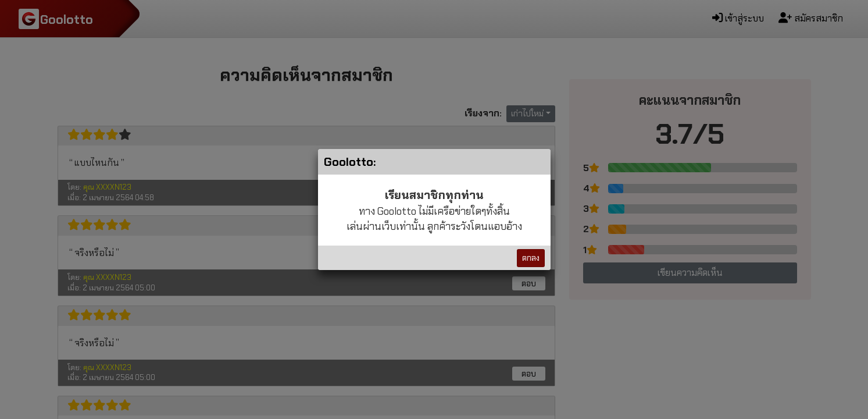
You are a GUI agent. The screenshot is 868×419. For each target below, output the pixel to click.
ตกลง (531, 258)
